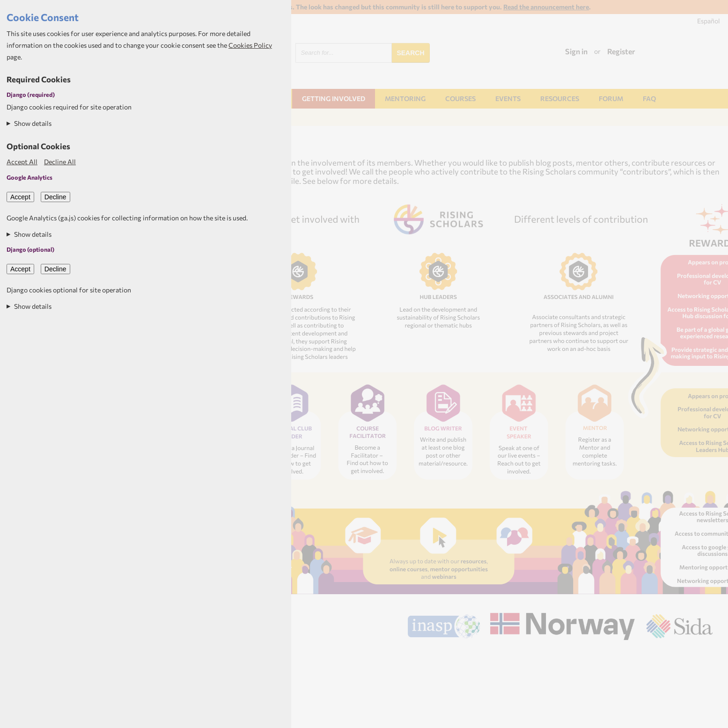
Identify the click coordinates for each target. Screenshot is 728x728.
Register (621, 51)
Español (709, 21)
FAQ (649, 98)
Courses (460, 98)
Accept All (22, 162)
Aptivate (704, 653)
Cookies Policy (250, 45)
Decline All (60, 162)
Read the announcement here (546, 7)
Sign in (576, 51)
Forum (611, 98)
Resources (560, 98)
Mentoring (405, 98)
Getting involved (334, 98)
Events (508, 98)
